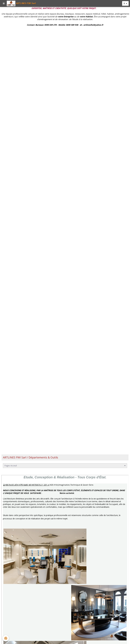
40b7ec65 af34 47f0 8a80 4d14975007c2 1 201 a (27, 485)
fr (124, 3)
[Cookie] (6, 638)
